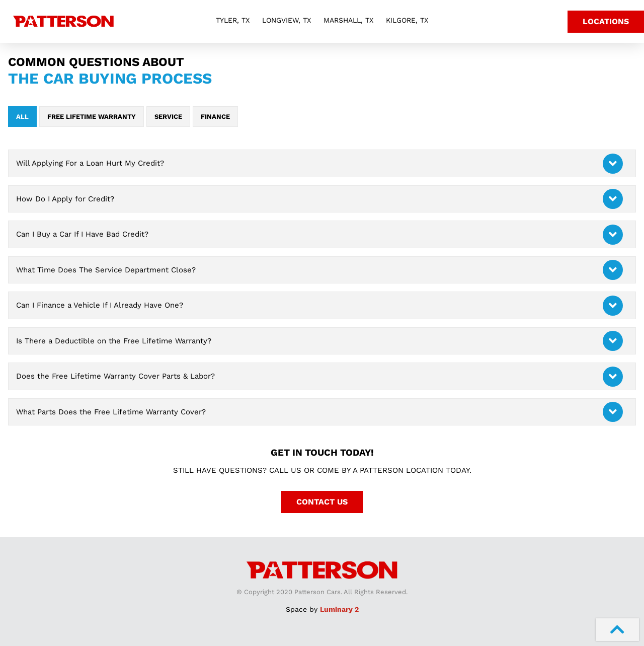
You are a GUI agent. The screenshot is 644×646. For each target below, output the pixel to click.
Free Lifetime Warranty (92, 117)
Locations (606, 21)
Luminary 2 (339, 609)
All (22, 117)
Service (168, 117)
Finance (215, 117)
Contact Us (322, 502)
